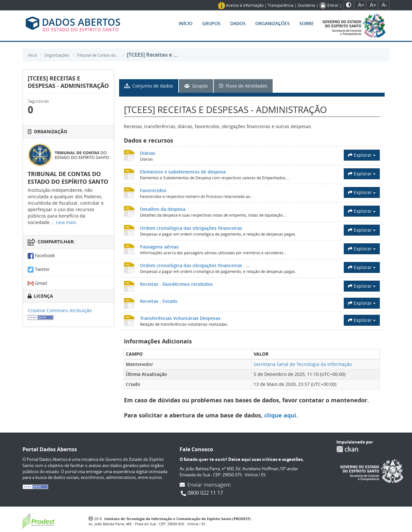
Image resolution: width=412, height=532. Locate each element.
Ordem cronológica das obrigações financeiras (191, 228)
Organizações (272, 23)
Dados (238, 23)
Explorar (362, 155)
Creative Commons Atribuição (60, 310)
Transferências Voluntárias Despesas (180, 318)
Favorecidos (153, 190)
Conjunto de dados (149, 86)
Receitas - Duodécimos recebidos (176, 284)
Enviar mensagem (209, 485)
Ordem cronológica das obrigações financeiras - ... (195, 265)
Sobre (307, 23)
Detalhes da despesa (163, 209)
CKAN (347, 449)
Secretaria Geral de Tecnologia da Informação (303, 364)
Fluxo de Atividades (243, 86)
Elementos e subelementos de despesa (183, 172)
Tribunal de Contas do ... (98, 55)
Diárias (148, 153)
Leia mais (66, 222)
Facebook (41, 256)
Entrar (333, 5)
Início (186, 23)
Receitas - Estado (159, 301)
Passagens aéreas (159, 247)
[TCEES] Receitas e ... (152, 55)
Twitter (39, 270)
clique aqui (280, 415)
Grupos (211, 23)
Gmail (37, 283)
